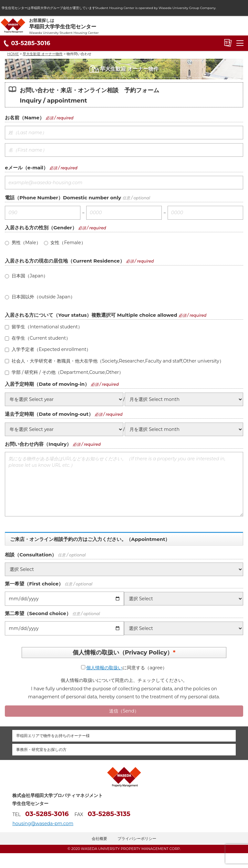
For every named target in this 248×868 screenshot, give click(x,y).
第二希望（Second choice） (38, 613)
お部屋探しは (139, 26)
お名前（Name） (25, 118)
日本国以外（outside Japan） (40, 297)
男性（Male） (23, 243)
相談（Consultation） (31, 555)
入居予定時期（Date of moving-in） (47, 384)
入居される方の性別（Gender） (41, 228)
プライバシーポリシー (137, 838)
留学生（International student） (44, 327)
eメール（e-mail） (26, 168)
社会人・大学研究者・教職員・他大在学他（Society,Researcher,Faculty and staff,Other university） (114, 361)
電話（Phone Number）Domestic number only (63, 198)
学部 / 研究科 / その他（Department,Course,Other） (64, 372)
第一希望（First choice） (34, 584)
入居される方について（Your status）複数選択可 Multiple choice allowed (91, 315)
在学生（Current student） (38, 338)
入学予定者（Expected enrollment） (48, 349)
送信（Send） (124, 711)
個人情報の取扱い (104, 668)
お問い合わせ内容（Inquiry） (38, 444)
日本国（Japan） (26, 276)
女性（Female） (65, 243)
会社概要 (99, 838)
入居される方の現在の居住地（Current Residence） (65, 261)
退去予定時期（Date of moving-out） (49, 414)
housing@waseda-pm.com (43, 823)
